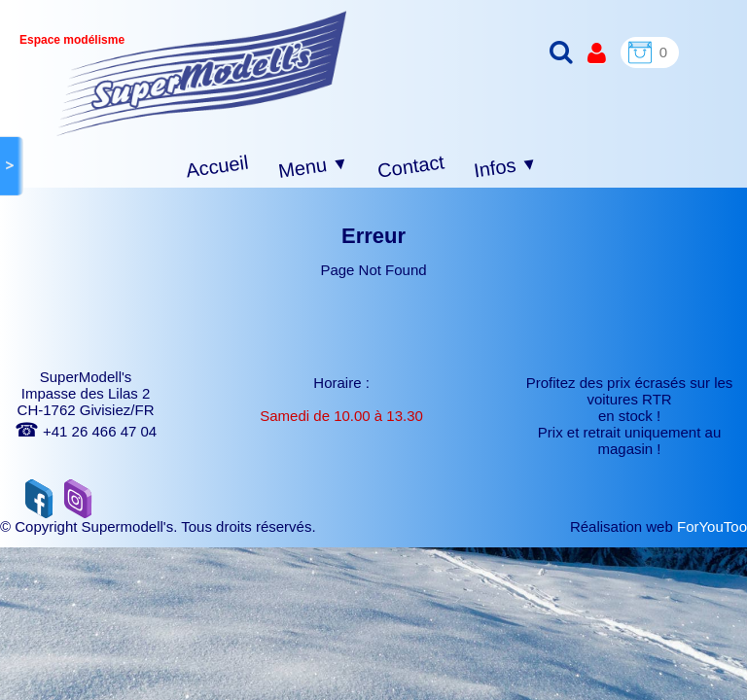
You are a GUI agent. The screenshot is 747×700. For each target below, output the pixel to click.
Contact (411, 166)
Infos (506, 168)
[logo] (202, 73)
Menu (314, 167)
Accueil (217, 167)
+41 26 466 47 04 (86, 431)
